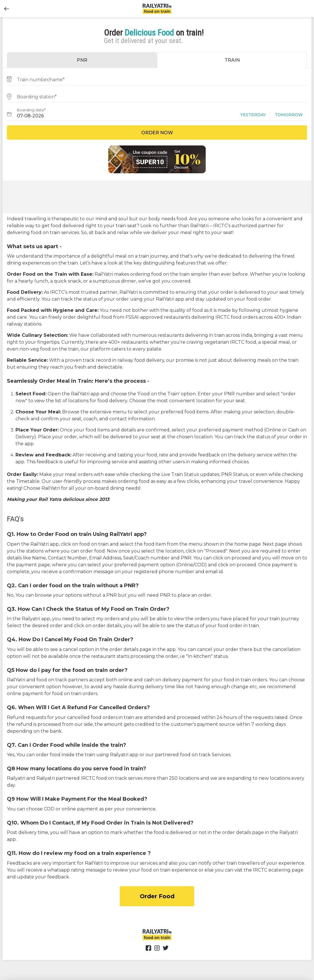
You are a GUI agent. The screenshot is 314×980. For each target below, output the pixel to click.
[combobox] (157, 79)
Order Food (157, 896)
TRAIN (232, 60)
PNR (82, 60)
